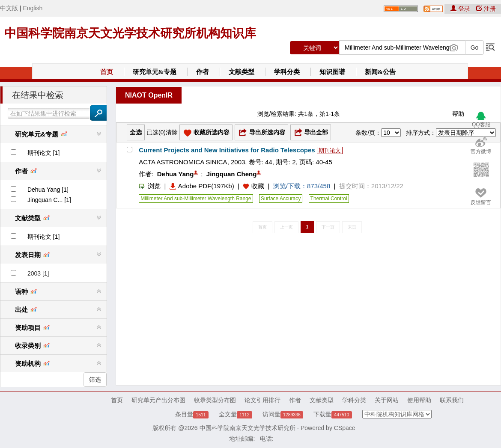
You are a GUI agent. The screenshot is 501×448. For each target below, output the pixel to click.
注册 (486, 9)
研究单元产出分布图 (158, 400)
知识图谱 (332, 72)
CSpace (345, 428)
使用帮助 (419, 400)
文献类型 (242, 72)
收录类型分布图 (215, 400)
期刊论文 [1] (43, 153)
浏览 (150, 186)
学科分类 (287, 72)
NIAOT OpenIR (149, 95)
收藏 (258, 186)
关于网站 (387, 400)
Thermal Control (329, 199)
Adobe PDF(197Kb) (202, 186)
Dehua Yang (176, 174)
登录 (461, 9)
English (33, 8)
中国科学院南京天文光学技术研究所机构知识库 (130, 33)
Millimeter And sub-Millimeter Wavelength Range (196, 199)
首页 (107, 72)
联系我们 (452, 400)
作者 (203, 72)
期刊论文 (330, 150)
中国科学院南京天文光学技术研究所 (248, 428)
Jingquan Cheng (232, 174)
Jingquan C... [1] (49, 200)
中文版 (9, 8)
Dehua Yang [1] (48, 190)
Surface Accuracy (281, 199)
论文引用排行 (262, 400)
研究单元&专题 (155, 72)
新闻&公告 (380, 72)
